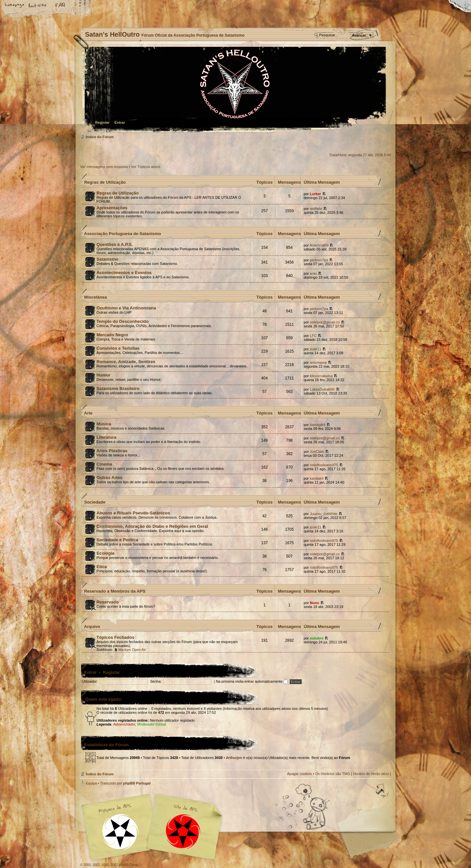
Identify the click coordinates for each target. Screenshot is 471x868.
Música (104, 424)
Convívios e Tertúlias (118, 348)
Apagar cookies (300, 774)
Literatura (106, 437)
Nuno (314, 603)
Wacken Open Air (132, 650)
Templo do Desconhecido (123, 321)
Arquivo (92, 627)
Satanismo (107, 259)
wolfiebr (316, 209)
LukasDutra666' (322, 389)
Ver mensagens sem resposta (104, 167)
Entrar (120, 122)
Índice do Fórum (235, 90)
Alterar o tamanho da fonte (38, 6)
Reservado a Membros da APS (115, 591)
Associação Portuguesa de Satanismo (123, 234)
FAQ (61, 6)
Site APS (183, 831)
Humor (104, 375)
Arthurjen (234, 758)
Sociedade (95, 502)
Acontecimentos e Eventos (124, 273)
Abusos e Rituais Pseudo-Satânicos (133, 513)
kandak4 (317, 478)
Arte (88, 413)
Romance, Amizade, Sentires (126, 362)
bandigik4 (317, 425)
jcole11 (315, 349)
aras (313, 273)
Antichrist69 (319, 245)
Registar (102, 122)
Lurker (315, 194)
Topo (383, 791)
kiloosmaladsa (321, 376)
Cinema (104, 464)
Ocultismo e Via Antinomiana (126, 308)
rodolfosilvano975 (324, 465)
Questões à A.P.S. (115, 244)
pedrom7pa (319, 260)
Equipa (91, 783)
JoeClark (317, 452)
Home (15, 6)
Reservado (107, 602)
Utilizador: (90, 681)
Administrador (124, 724)
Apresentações (112, 208)
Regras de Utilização (105, 182)
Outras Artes (109, 478)
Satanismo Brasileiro (118, 388)
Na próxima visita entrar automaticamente (252, 681)
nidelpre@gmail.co (325, 322)
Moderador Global (151, 724)
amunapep (318, 362)
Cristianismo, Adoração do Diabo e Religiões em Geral (152, 526)
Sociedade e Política (117, 540)
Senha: (156, 681)
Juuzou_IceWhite (323, 514)
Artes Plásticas (112, 451)
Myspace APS (154, 827)
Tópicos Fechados (115, 637)
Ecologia (105, 553)
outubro (317, 638)
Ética (102, 567)
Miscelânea (95, 297)
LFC (313, 336)
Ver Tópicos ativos (146, 167)
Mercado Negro (112, 335)
